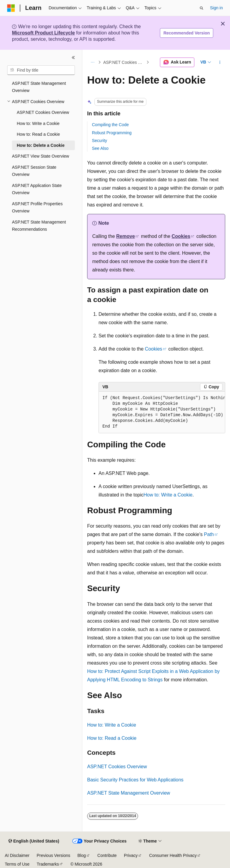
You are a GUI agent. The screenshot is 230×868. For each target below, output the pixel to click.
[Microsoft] (11, 8)
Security (100, 141)
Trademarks (48, 864)
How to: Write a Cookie (168, 495)
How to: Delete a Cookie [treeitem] (41, 145)
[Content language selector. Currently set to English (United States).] (34, 841)
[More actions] (220, 62)
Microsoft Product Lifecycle (43, 33)
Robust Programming (112, 133)
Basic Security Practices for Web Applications (135, 780)
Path (209, 534)
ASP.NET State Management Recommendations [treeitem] (39, 226)
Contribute (107, 855)
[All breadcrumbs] (92, 62)
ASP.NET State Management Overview (129, 793)
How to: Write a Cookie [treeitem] (38, 123)
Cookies (181, 236)
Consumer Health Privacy (173, 855)
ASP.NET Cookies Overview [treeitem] (43, 112)
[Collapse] (73, 58)
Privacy (131, 855)
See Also (100, 148)
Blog (82, 855)
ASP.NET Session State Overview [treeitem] (34, 171)
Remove (125, 236)
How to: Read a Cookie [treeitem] (38, 134)
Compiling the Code (110, 125)
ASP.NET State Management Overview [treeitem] (39, 87)
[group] (162, 412)
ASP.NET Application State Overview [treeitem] (37, 189)
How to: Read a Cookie (112, 738)
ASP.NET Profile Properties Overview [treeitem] (37, 207)
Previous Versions (53, 855)
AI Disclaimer (17, 855)
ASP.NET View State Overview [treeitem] (41, 156)
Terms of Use (17, 864)
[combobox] (41, 70)
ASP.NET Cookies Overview (124, 62)
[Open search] (202, 8)
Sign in (216, 8)
